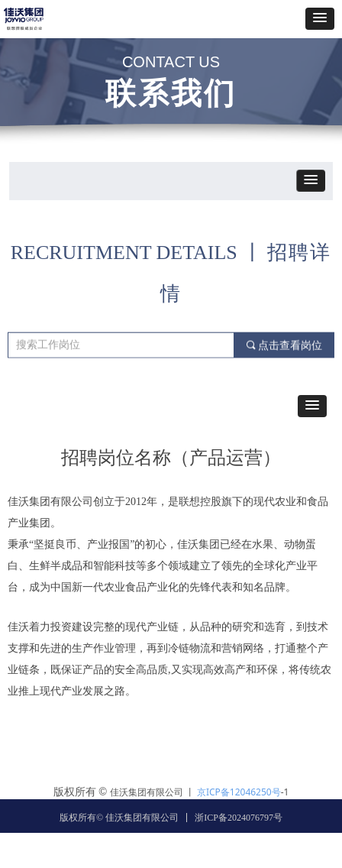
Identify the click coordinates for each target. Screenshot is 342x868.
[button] (320, 19)
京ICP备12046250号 (239, 792)
